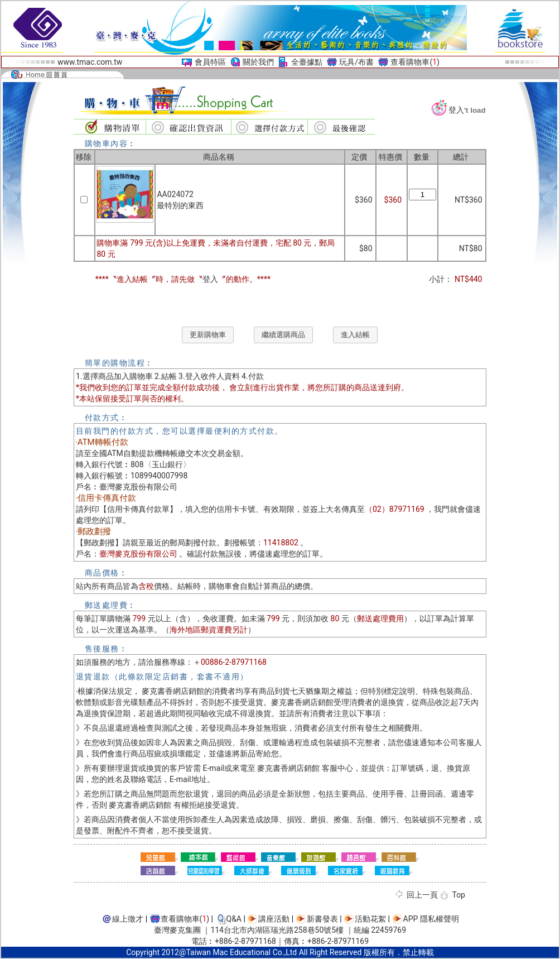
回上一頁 (422, 895)
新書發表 (322, 919)
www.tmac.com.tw (90, 62)
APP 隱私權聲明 (431, 919)
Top (458, 895)
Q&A (234, 919)
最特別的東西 (180, 205)
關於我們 (258, 62)
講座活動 (274, 919)
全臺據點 (307, 62)
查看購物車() (415, 62)
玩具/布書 (356, 62)
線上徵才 (128, 919)
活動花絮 (370, 919)
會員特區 (210, 62)
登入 (456, 110)
